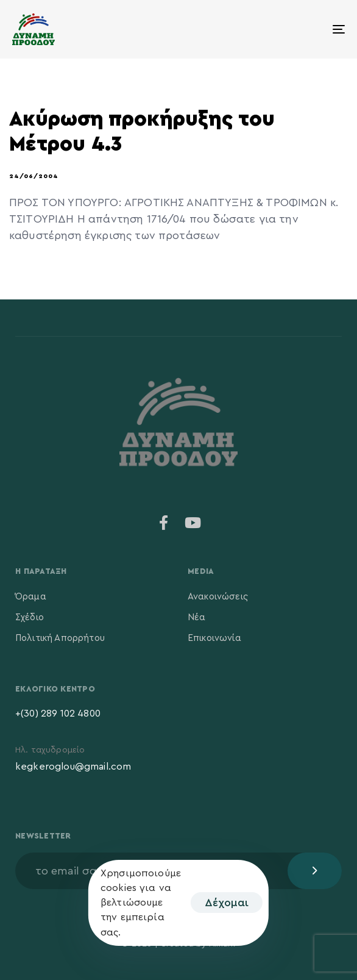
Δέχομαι (227, 903)
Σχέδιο (30, 617)
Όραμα (31, 597)
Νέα (196, 617)
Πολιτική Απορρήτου (60, 638)
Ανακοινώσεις (218, 597)
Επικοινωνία (214, 638)
